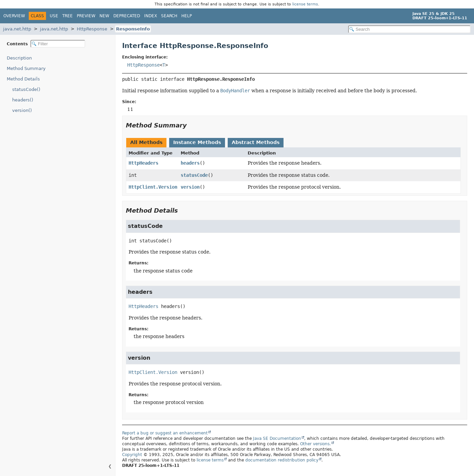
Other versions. (315, 444)
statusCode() (26, 89)
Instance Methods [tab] (197, 142)
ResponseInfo (133, 29)
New (104, 16)
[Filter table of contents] (58, 44)
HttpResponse (92, 29)
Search (169, 16)
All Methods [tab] (146, 142)
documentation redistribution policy (282, 460)
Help (187, 16)
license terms (305, 4)
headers (190, 163)
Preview (86, 16)
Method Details (23, 79)
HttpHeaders (143, 163)
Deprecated (127, 16)
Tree (67, 16)
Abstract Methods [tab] (256, 142)
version (190, 187)
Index (151, 16)
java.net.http (17, 29)
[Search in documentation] (409, 29)
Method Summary (26, 68)
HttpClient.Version (153, 187)
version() (22, 110)
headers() (23, 100)
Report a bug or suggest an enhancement (165, 433)
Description (19, 58)
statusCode (194, 175)
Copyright (132, 455)
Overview (14, 16)
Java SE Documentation (277, 438)
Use (54, 16)
